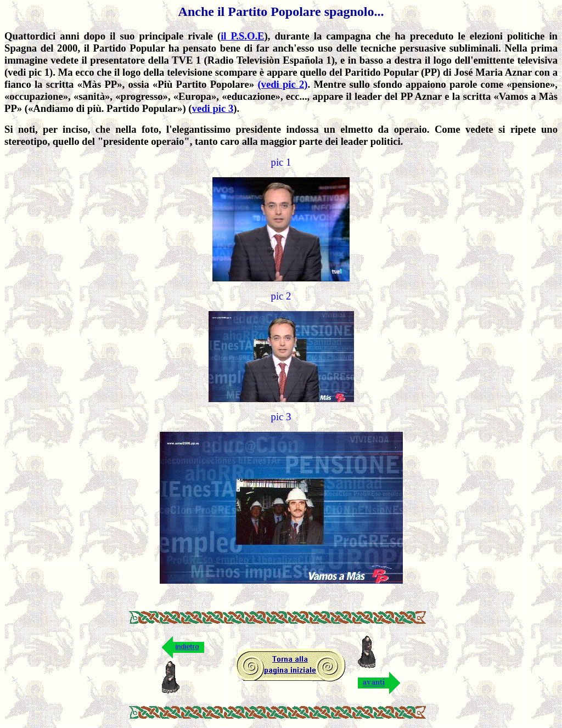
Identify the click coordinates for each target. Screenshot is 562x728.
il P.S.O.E (242, 36)
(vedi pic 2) (282, 84)
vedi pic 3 (213, 108)
